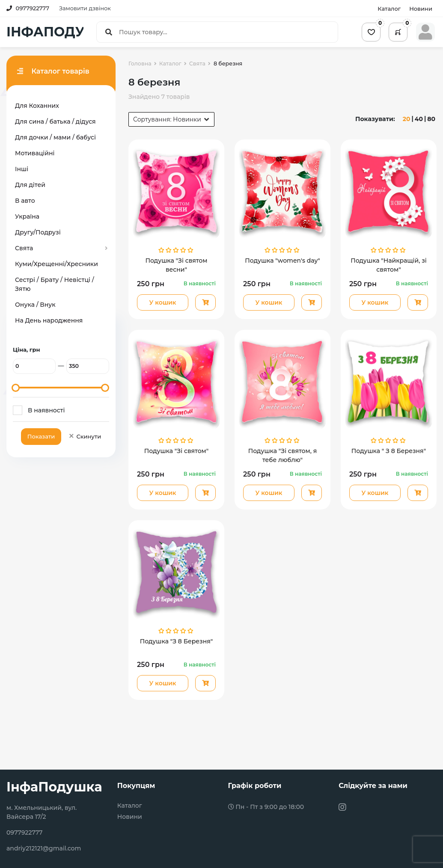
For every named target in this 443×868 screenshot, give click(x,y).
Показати (41, 436)
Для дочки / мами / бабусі (55, 137)
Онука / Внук (35, 305)
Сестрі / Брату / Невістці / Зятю (55, 284)
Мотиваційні (35, 153)
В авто (25, 201)
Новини (421, 9)
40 (419, 119)
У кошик (162, 302)
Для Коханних (37, 106)
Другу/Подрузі (38, 232)
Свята (24, 248)
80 (431, 119)
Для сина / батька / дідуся (55, 121)
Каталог (389, 9)
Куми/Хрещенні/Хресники (56, 264)
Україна (27, 216)
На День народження (49, 320)
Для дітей (30, 185)
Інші (22, 169)
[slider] (16, 388)
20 (407, 119)
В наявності (46, 410)
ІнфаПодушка (54, 787)
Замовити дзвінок (85, 8)
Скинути (85, 436)
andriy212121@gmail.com (44, 848)
